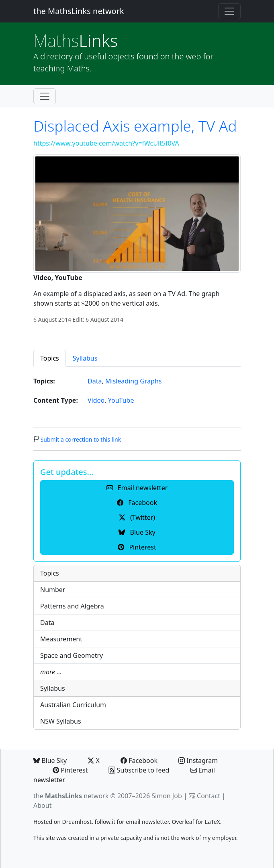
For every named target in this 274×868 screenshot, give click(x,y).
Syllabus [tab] (85, 358)
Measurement (61, 639)
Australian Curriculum (73, 705)
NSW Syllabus (61, 721)
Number (53, 590)
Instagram (198, 761)
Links (76, 40)
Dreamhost (77, 822)
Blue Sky (50, 761)
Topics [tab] (50, 358)
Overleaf (183, 822)
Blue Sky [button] (137, 532)
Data (95, 381)
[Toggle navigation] (229, 11)
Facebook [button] (137, 503)
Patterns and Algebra (72, 606)
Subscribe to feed (139, 770)
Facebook (139, 761)
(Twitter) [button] (137, 517)
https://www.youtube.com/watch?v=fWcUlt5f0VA (106, 143)
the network (71, 796)
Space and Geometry (72, 655)
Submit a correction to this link (81, 439)
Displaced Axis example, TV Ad (135, 126)
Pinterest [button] (137, 547)
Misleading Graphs (134, 381)
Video (96, 400)
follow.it (105, 822)
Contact (209, 796)
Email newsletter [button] (137, 488)
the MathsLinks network (79, 11)
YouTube (121, 400)
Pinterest (70, 770)
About (42, 805)
